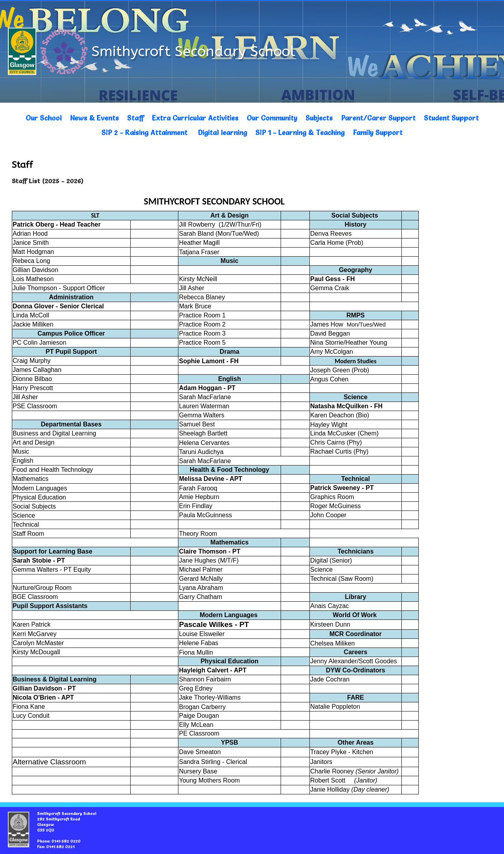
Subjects (319, 118)
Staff (135, 118)
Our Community (272, 118)
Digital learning (222, 132)
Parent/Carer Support (378, 118)
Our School (44, 118)
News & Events (94, 118)
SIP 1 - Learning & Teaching (300, 132)
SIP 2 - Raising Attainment (144, 132)
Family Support (378, 132)
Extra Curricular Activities (195, 118)
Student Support (451, 118)
